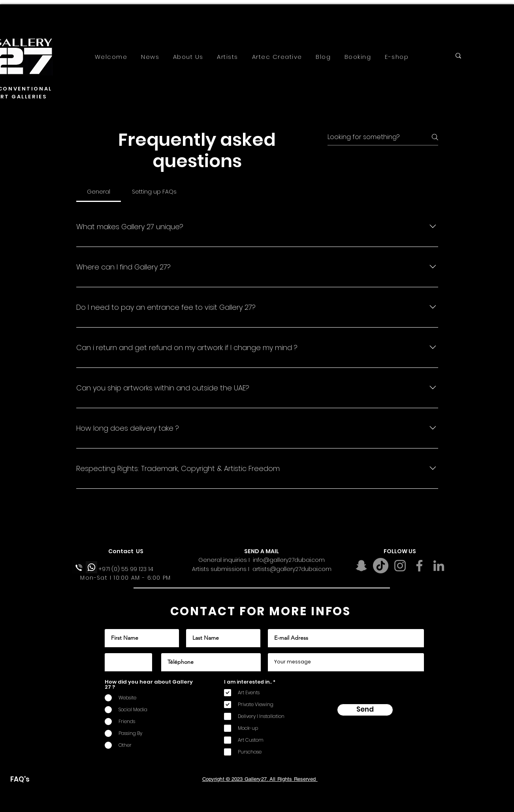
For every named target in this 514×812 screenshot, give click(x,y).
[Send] (365, 710)
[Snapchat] (361, 566)
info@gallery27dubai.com (289, 560)
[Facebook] (419, 566)
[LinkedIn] (439, 566)
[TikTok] (381, 566)
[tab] (99, 192)
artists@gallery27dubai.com (292, 569)
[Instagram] (400, 566)
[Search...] (484, 57)
